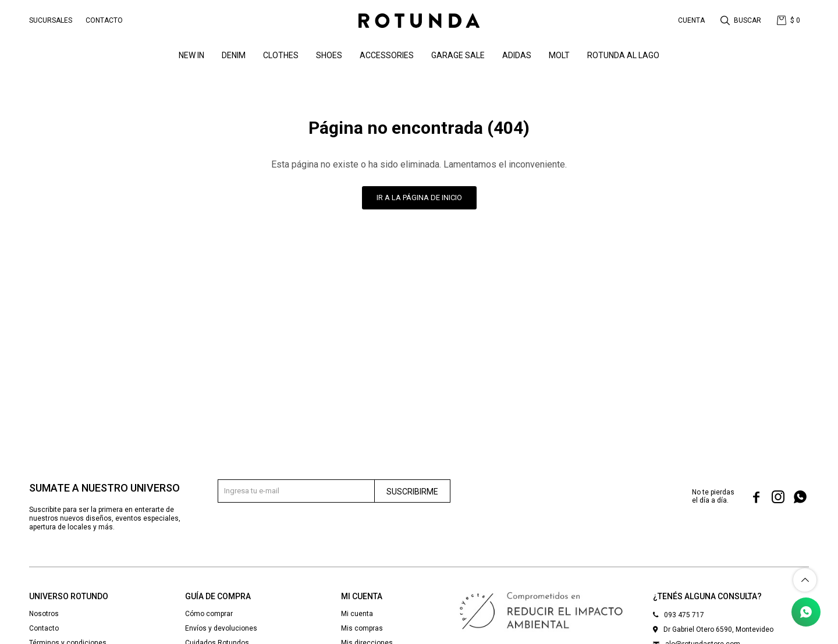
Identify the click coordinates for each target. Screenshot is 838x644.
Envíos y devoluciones (221, 628)
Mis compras (362, 628)
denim (234, 55)
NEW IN (191, 55)
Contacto (104, 20)
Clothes (281, 55)
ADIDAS (517, 55)
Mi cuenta (357, 614)
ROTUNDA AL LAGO (623, 55)
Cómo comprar (209, 614)
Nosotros (44, 614)
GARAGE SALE (458, 55)
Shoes (329, 55)
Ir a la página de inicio (419, 198)
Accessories (387, 55)
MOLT (559, 55)
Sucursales (51, 20)
